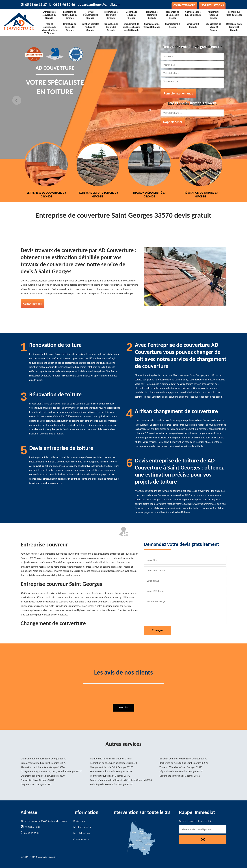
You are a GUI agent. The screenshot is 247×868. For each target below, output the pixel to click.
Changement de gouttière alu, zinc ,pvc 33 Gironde (131, 27)
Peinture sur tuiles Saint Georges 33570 (110, 776)
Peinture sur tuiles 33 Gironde (234, 13)
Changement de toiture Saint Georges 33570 (43, 759)
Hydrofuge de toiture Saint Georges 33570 (112, 784)
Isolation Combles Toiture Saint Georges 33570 (183, 759)
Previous (17, 100)
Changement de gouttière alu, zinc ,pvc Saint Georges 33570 (51, 771)
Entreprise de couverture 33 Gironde (49, 15)
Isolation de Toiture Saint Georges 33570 (111, 759)
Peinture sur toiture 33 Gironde (214, 15)
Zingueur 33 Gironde (193, 25)
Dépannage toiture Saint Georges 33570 (180, 776)
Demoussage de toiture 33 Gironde (234, 27)
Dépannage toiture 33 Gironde (131, 15)
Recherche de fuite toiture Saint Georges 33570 (184, 763)
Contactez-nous (184, 5)
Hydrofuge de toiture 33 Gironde (70, 27)
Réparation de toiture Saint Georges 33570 (181, 771)
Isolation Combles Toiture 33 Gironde (90, 27)
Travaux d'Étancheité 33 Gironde (90, 15)
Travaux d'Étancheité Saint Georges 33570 (181, 767)
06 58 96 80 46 (64, 5)
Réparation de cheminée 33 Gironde (172, 15)
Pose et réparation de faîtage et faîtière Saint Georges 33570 (121, 780)
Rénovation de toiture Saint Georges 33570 (43, 767)
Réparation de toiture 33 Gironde (111, 15)
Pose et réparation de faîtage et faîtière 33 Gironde (49, 29)
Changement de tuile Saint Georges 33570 (112, 767)
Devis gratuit (80, 821)
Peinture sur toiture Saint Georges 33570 (111, 771)
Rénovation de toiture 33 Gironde (111, 27)
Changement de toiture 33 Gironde (214, 27)
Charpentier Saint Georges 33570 (38, 780)
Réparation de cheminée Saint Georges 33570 (113, 763)
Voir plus (123, 707)
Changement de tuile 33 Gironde (193, 13)
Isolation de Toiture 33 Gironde (152, 15)
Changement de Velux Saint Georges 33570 (43, 776)
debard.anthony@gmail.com (99, 5)
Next (230, 100)
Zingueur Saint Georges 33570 (36, 784)
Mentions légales (82, 827)
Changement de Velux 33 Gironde (152, 25)
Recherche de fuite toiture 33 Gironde (70, 15)
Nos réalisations (212, 5)
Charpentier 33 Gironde (172, 25)
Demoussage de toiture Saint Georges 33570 (43, 763)
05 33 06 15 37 (36, 5)
